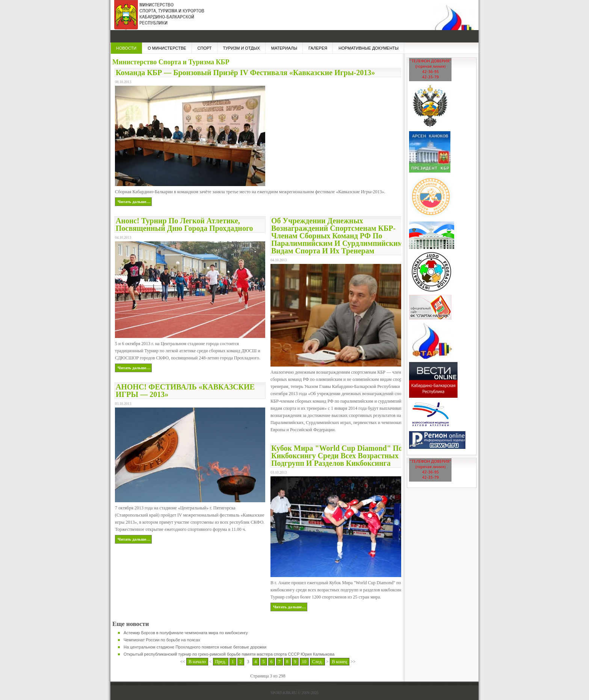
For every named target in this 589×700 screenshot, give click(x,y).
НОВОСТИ (126, 48)
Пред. (221, 662)
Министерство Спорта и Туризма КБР (157, 19)
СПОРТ (205, 48)
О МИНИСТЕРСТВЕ (167, 48)
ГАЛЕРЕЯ (318, 48)
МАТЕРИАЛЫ (284, 48)
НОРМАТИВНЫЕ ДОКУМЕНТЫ (369, 48)
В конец (340, 662)
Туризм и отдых (242, 48)
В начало (197, 662)
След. (317, 662)
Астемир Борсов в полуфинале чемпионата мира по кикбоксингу (186, 633)
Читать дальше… (134, 202)
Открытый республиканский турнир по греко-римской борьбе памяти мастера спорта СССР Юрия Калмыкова (229, 654)
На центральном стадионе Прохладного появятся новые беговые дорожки (195, 647)
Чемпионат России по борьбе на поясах (162, 640)
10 (304, 662)
